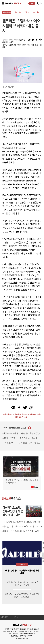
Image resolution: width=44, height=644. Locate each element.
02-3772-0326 (17, 631)
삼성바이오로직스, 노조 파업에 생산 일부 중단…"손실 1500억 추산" (20, 440)
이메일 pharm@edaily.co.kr (27, 634)
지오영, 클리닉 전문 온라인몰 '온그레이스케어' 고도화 (22, 528)
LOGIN (38, 3)
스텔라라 (27, 12)
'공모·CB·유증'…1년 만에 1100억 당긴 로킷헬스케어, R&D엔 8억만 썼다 (22, 444)
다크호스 (22, 565)
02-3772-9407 (32, 631)
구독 (32, 3)
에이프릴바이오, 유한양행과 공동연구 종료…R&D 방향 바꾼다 (23, 523)
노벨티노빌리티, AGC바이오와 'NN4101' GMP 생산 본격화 (22, 584)
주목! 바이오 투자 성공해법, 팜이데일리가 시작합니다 (22, 481)
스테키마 (36, 12)
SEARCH (41, 4)
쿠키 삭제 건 (14, 617)
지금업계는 (7, 12)
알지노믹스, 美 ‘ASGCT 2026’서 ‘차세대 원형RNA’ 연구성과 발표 (22, 596)
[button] (40, 553)
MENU (3, 3)
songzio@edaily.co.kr (18, 428)
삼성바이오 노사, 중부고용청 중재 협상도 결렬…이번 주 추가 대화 (22, 435)
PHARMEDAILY (12, 3)
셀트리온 (17, 12)
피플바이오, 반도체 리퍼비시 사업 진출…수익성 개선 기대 (22, 533)
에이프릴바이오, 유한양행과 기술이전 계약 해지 (22, 572)
